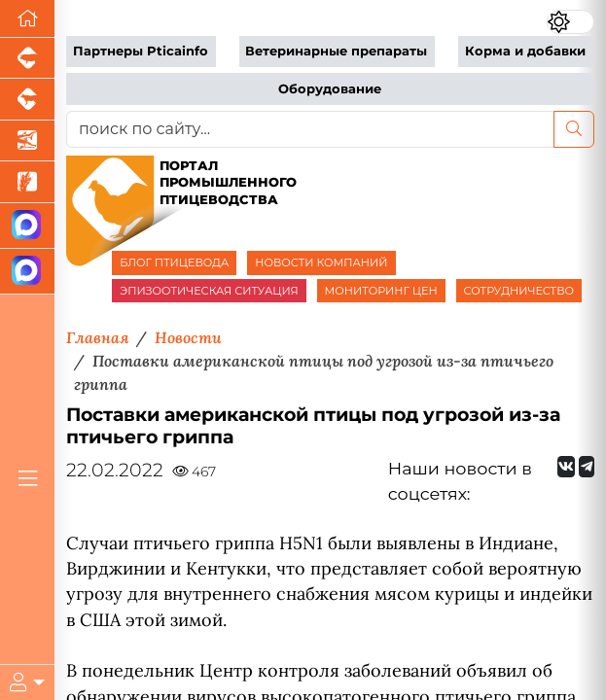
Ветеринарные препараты (336, 51)
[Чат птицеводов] (27, 272)
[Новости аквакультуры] (27, 141)
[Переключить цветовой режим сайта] (570, 22)
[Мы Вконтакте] (566, 467)
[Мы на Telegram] (587, 467)
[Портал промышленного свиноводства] (27, 58)
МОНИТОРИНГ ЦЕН (381, 291)
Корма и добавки (525, 51)
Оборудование (330, 89)
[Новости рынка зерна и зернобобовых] (27, 182)
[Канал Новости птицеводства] (27, 226)
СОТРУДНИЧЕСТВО (519, 291)
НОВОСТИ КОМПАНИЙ (321, 262)
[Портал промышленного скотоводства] (27, 99)
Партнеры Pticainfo (141, 51)
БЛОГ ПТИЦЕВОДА (174, 262)
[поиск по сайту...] (310, 129)
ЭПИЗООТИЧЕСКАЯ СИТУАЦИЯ (209, 291)
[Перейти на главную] (27, 19)
